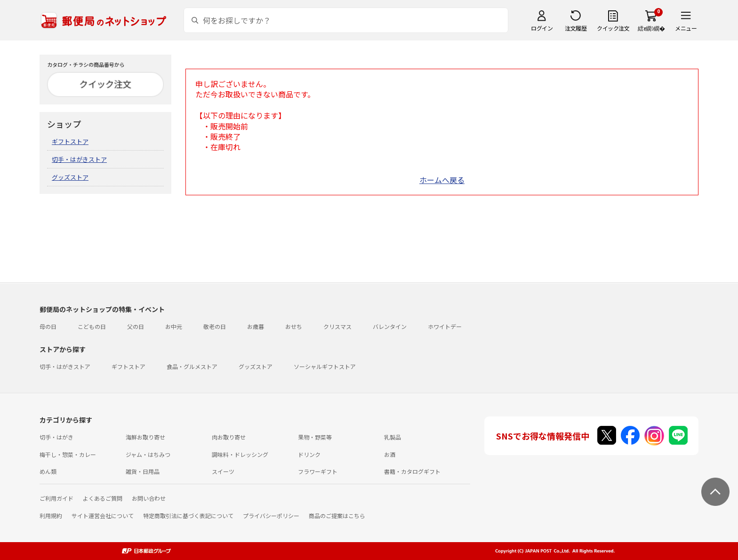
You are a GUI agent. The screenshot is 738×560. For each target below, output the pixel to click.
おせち (294, 326)
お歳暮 (256, 326)
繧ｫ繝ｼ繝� (651, 28)
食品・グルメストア (192, 366)
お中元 (174, 326)
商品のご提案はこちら (337, 516)
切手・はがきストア (79, 159)
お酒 (390, 454)
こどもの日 (92, 326)
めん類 (48, 471)
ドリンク (309, 454)
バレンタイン (390, 326)
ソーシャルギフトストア (325, 366)
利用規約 (51, 516)
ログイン (542, 28)
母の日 (48, 326)
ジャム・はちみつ (148, 454)
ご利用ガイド (56, 498)
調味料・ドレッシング (240, 454)
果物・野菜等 (315, 437)
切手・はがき (56, 437)
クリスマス (337, 326)
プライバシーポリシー (271, 516)
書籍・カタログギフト (412, 471)
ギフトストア (70, 141)
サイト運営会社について (103, 516)
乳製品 (393, 437)
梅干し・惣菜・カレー (68, 454)
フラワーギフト (318, 471)
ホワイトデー (445, 326)
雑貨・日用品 (143, 471)
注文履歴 (576, 28)
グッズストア (70, 177)
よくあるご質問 (103, 498)
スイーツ (223, 471)
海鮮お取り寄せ (145, 437)
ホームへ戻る (442, 180)
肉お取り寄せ (229, 437)
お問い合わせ (149, 498)
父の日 (136, 326)
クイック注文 (613, 28)
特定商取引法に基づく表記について (188, 516)
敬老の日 (215, 326)
